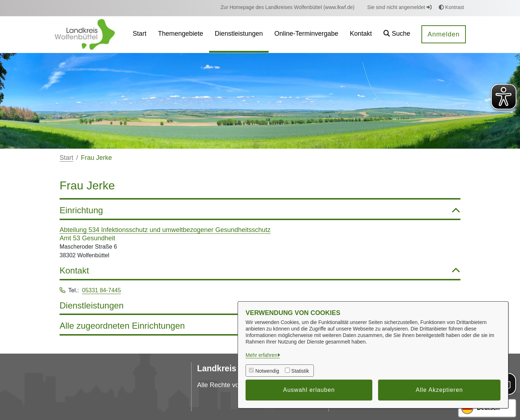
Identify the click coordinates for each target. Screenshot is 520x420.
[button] (397, 34)
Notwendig (267, 371)
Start (66, 158)
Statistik (300, 371)
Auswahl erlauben (309, 390)
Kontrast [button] (451, 7)
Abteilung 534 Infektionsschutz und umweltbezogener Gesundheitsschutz (165, 230)
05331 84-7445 (101, 290)
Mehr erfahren (261, 355)
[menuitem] (288, 7)
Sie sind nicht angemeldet (399, 7)
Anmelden (444, 34)
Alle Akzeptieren (439, 390)
